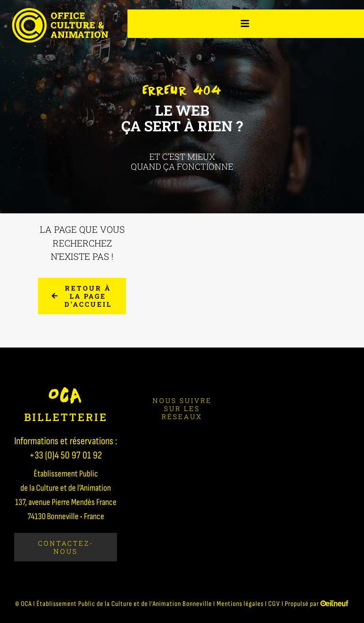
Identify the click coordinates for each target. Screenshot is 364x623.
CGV (274, 604)
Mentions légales (240, 604)
